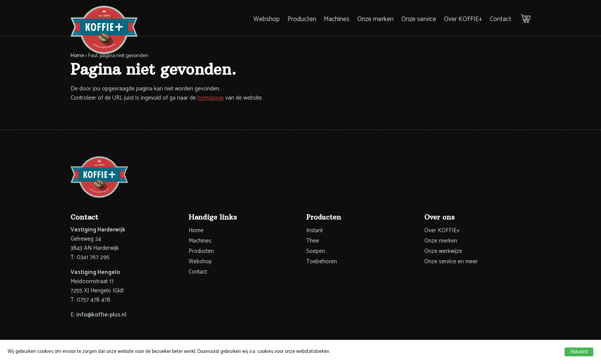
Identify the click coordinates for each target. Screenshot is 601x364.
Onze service (419, 19)
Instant (314, 230)
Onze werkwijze (443, 251)
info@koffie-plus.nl (101, 315)
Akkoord (579, 352)
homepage (211, 98)
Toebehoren (322, 262)
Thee (313, 241)
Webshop (267, 19)
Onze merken (375, 19)
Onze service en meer (451, 262)
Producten (302, 19)
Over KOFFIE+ (463, 19)
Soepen (316, 251)
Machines (337, 19)
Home (77, 56)
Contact (501, 19)
